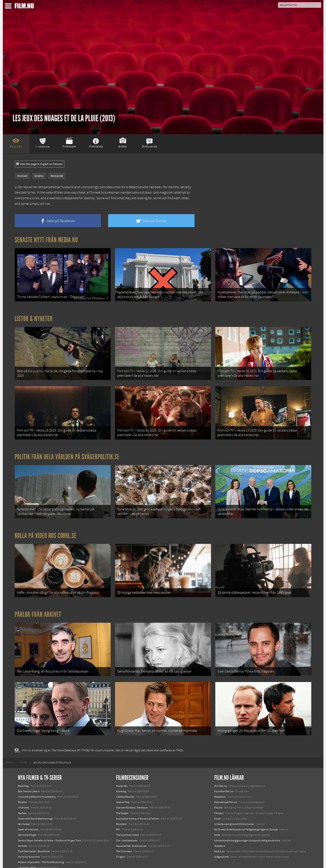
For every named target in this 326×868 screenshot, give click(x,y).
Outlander (122, 773)
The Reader (122, 800)
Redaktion (220, 784)
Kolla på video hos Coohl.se (46, 528)
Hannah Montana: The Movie (132, 795)
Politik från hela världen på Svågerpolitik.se (67, 451)
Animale (22, 833)
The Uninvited (124, 838)
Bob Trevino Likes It (29, 778)
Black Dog (23, 773)
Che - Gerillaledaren (127, 827)
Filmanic (219, 800)
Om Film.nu (221, 773)
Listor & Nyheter (34, 317)
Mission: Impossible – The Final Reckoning (41, 849)
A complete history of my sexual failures (138, 806)
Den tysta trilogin (27, 822)
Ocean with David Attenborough (36, 806)
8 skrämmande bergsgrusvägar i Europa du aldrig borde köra (247, 827)
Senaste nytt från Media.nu (46, 240)
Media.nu (219, 838)
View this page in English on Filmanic (40, 164)
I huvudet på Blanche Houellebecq (37, 784)
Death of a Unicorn (28, 816)
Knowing (121, 778)
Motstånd (121, 811)
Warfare (22, 800)
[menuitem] (10, 750)
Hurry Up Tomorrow (29, 844)
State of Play (123, 789)
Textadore (220, 833)
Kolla (217, 822)
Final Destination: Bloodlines (34, 838)
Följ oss (218, 795)
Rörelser (23, 789)
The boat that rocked (127, 822)
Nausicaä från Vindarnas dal (131, 833)
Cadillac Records (125, 784)
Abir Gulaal (24, 811)
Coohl (218, 806)
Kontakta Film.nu (224, 778)
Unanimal (23, 795)
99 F (118, 816)
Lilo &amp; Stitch (27, 855)
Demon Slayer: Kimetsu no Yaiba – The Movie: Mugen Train (50, 827)
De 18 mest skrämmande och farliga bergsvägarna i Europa (246, 816)
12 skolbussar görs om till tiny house (234, 811)
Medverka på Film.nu (226, 789)
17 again (121, 844)
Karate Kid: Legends (29, 860)
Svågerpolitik (221, 844)
